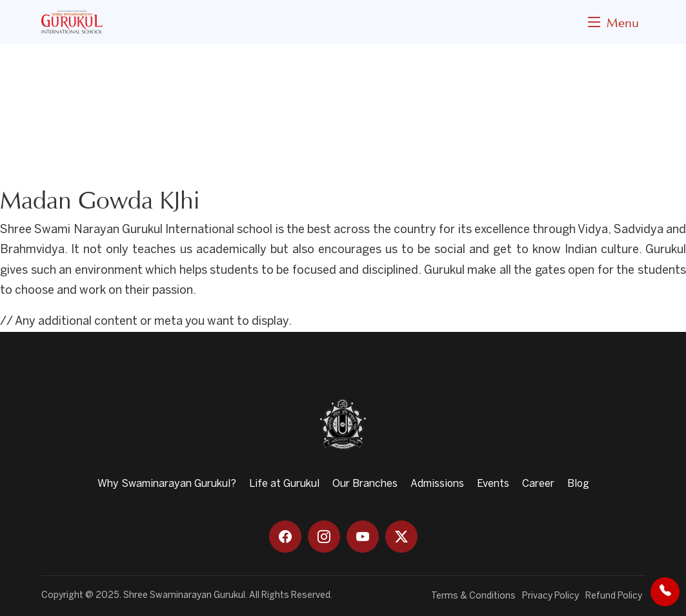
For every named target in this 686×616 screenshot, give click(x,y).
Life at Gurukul (284, 484)
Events (493, 484)
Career (538, 484)
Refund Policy (614, 596)
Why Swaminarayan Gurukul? (167, 484)
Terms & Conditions (473, 596)
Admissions (437, 484)
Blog (578, 484)
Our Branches (365, 484)
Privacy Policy (550, 596)
